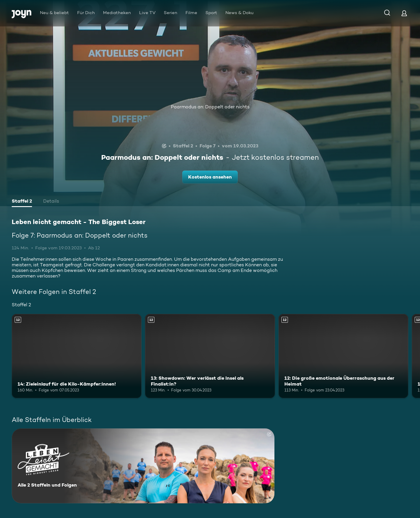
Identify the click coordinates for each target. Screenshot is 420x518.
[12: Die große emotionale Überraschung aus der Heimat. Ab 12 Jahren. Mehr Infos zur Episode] (343, 356)
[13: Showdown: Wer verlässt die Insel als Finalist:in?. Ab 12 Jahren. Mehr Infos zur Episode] (210, 356)
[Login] (404, 13)
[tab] (22, 202)
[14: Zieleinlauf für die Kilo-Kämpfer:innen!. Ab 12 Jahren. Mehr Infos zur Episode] (77, 356)
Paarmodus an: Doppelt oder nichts (210, 107)
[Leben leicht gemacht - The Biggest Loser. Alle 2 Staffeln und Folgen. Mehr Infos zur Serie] (143, 466)
